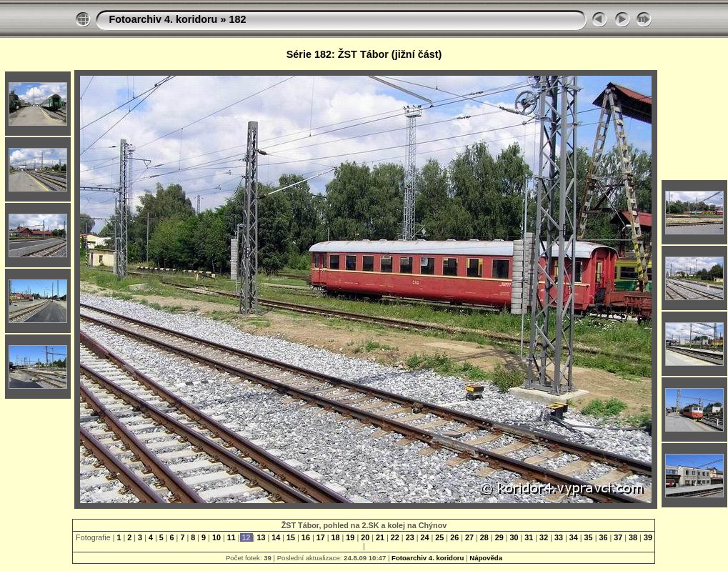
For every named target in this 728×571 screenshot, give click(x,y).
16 (306, 537)
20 (365, 537)
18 (336, 537)
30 (514, 537)
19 (350, 537)
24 (425, 537)
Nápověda (486, 558)
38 (633, 537)
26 (454, 537)
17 (321, 537)
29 (499, 537)
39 (647, 537)
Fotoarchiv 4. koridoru (163, 19)
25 (439, 537)
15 (291, 537)
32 (544, 537)
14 (276, 537)
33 (559, 537)
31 (529, 537)
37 (618, 537)
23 (410, 537)
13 (261, 537)
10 (216, 537)
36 (603, 537)
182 (237, 19)
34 (574, 537)
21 (380, 537)
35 (589, 537)
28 (484, 537)
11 (231, 537)
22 (395, 537)
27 (469, 537)
